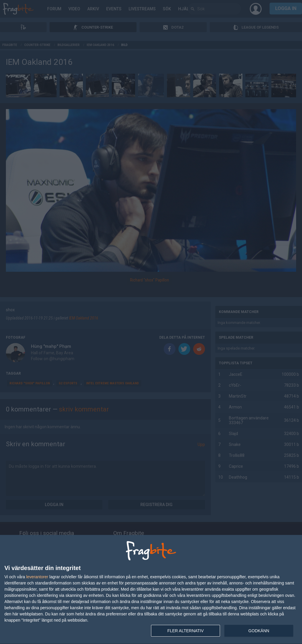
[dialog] (151, 590)
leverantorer (37, 577)
